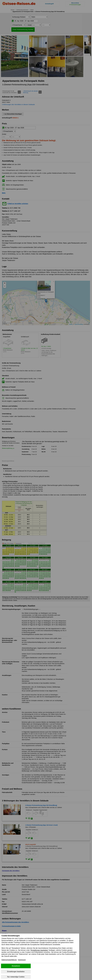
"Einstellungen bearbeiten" (40, 950)
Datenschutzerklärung (9, 960)
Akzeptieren (16, 966)
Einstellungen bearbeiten (16, 972)
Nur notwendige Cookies (16, 977)
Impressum (22, 960)
